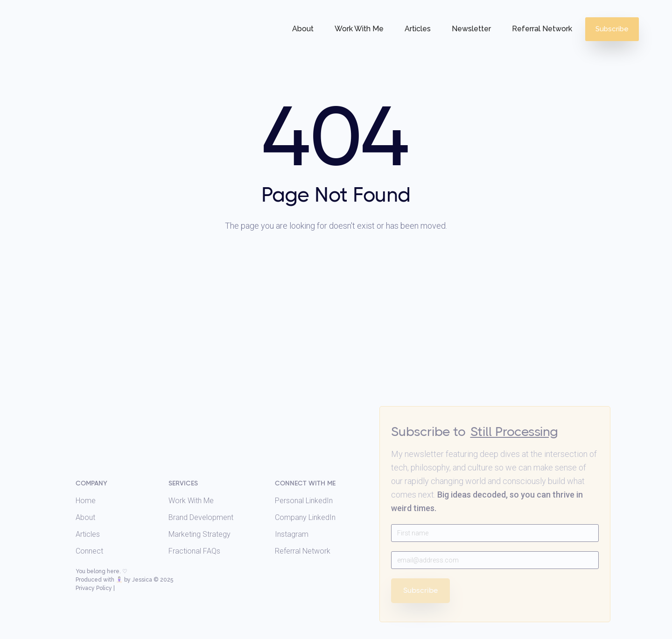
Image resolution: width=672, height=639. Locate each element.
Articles (418, 29)
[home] (68, 13)
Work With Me (359, 29)
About (303, 29)
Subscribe (612, 29)
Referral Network (542, 29)
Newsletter (471, 29)
